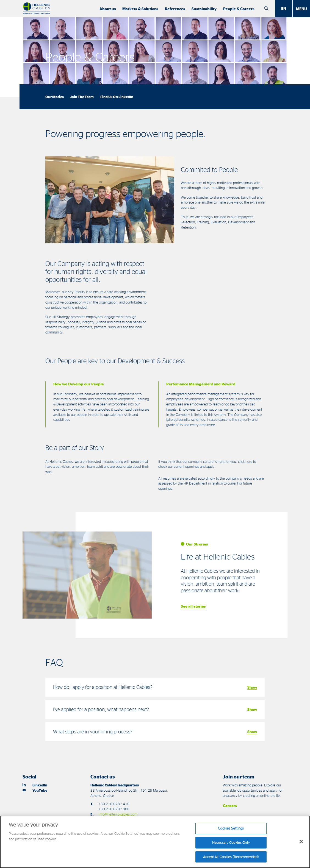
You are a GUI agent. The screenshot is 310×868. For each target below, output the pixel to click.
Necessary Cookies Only (231, 848)
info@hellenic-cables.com (118, 814)
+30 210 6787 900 (114, 809)
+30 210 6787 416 (114, 804)
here (249, 461)
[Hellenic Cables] (37, 9)
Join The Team (82, 97)
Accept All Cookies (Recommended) (231, 862)
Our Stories (55, 97)
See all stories (193, 606)
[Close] (301, 847)
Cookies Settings (231, 834)
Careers (230, 806)
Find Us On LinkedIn (117, 97)
